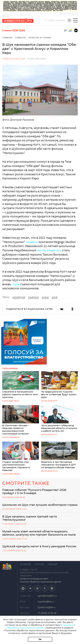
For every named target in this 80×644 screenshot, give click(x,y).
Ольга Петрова (37, 59)
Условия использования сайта (34, 583)
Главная (7, 38)
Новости (21, 38)
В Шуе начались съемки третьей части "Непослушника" (30, 522)
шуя (55, 297)
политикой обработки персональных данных (41, 626)
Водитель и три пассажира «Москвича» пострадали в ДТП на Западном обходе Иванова (60, 455)
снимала (32, 242)
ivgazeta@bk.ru (46, 606)
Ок (40, 639)
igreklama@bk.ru (47, 612)
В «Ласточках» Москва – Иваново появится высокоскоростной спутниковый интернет (21, 420)
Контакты (40, 569)
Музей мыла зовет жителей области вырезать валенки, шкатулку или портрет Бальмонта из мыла (40, 537)
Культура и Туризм (40, 38)
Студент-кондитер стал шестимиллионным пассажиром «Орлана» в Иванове (21, 456)
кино (45, 297)
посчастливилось (50, 250)
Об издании (25, 569)
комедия (19, 297)
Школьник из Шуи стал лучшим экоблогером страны (35, 507)
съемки (33, 297)
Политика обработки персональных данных (41, 586)
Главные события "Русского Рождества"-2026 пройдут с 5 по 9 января (35, 491)
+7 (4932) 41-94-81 (55, 20)
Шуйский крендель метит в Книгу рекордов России (40, 551)
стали (16, 284)
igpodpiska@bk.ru (47, 600)
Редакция (54, 569)
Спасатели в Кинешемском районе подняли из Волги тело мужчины (21, 385)
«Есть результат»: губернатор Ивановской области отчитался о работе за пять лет (60, 419)
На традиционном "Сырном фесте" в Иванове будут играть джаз (60, 385)
